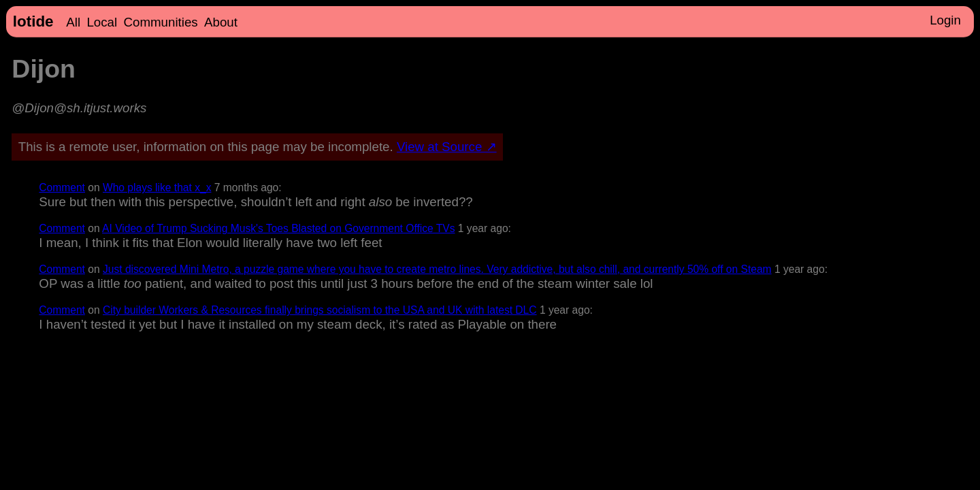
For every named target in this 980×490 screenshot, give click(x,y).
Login (945, 20)
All (73, 22)
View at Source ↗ (447, 147)
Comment (62, 187)
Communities (161, 22)
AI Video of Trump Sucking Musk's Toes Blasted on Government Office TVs (278, 228)
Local (102, 22)
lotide (33, 21)
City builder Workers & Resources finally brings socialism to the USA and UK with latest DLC (320, 310)
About (221, 22)
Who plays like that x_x (157, 187)
